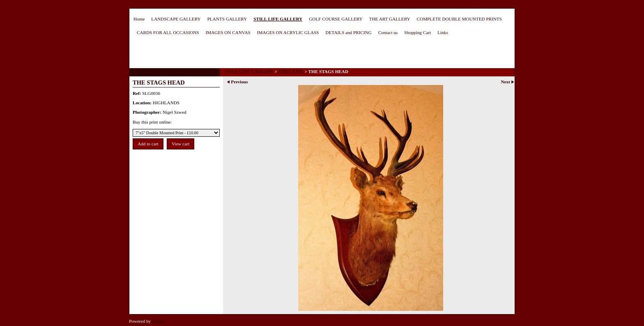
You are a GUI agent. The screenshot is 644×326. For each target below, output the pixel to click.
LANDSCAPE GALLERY (176, 19)
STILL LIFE (291, 71)
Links (443, 32)
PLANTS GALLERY (227, 19)
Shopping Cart (417, 32)
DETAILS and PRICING (349, 32)
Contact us (388, 32)
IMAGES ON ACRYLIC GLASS (288, 32)
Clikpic (159, 321)
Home (139, 19)
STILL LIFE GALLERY (278, 19)
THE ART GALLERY (390, 19)
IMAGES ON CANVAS (228, 32)
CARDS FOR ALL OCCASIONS (168, 32)
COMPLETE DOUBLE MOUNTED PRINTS (459, 19)
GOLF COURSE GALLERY (336, 19)
